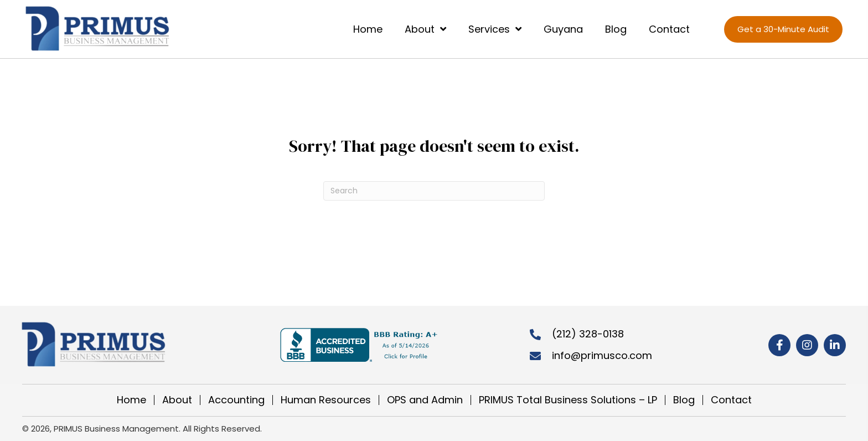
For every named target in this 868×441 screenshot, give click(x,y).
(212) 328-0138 (588, 334)
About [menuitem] (177, 400)
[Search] (434, 191)
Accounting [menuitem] (236, 400)
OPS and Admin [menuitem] (425, 400)
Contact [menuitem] (731, 400)
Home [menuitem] (131, 400)
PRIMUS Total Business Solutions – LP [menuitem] (568, 400)
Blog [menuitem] (684, 400)
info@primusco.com (602, 355)
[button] (779, 345)
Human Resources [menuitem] (326, 400)
